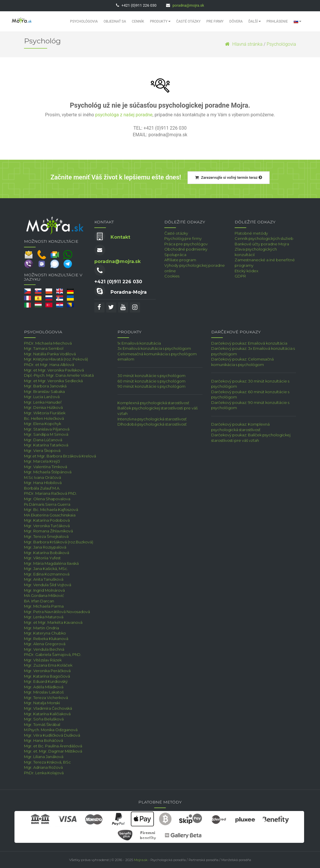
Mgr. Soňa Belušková (44, 719)
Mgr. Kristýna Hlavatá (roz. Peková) (56, 359)
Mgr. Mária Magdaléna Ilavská (51, 563)
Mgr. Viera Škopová (42, 450)
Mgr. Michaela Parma (44, 606)
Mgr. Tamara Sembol (44, 348)
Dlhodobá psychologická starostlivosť (152, 424)
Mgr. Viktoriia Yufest (42, 558)
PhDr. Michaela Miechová (48, 343)
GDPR (240, 276)
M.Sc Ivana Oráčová (43, 477)
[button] (297, 21)
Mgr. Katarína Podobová (47, 520)
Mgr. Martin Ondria (42, 628)
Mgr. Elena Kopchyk (43, 424)
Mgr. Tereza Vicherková (46, 698)
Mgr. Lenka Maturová (44, 617)
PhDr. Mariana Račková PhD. (50, 493)
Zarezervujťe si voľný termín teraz (229, 178)
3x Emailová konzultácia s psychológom (154, 348)
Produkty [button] (160, 21)
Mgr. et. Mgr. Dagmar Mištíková (53, 751)
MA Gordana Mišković (44, 595)
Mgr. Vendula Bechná (44, 649)
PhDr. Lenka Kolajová (44, 773)
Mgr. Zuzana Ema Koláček (48, 665)
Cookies (172, 276)
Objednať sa (115, 21)
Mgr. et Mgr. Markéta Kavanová (53, 622)
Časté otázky (188, 21)
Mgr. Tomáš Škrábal (42, 724)
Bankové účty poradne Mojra (262, 244)
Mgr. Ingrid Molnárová (44, 590)
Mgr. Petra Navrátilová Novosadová (57, 612)
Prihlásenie (277, 21)
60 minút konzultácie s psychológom (151, 381)
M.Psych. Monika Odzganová (51, 730)
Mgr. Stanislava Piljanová (47, 429)
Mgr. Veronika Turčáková (47, 526)
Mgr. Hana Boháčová (44, 740)
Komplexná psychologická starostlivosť (153, 403)
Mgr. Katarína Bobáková (47, 553)
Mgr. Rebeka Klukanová (46, 639)
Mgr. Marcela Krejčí (42, 461)
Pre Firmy (215, 21)
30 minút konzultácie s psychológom (151, 376)
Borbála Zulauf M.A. (42, 488)
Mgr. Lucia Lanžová (42, 397)
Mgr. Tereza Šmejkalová (46, 536)
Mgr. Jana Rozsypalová (45, 547)
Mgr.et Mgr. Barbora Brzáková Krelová (60, 456)
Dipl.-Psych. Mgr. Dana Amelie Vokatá (59, 375)
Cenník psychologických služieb (264, 238)
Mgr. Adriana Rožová (43, 767)
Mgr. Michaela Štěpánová (48, 472)
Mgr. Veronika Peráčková (47, 671)
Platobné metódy (251, 233)
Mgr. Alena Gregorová (45, 644)
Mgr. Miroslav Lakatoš (44, 692)
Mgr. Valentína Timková (46, 467)
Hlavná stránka (244, 44)
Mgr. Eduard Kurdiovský (46, 681)
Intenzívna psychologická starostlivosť (152, 419)
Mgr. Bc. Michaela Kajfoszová (51, 510)
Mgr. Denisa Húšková (43, 407)
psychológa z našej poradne (124, 115)
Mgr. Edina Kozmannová (47, 574)
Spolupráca (175, 255)
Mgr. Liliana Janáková (44, 757)
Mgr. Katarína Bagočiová (47, 676)
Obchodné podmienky (186, 249)
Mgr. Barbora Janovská (45, 386)
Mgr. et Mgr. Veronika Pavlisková (54, 370)
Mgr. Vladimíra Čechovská (48, 708)
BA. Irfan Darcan (39, 601)
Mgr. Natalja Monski (42, 703)
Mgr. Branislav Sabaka (44, 391)
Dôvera (236, 21)
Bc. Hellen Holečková (44, 418)
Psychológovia (84, 21)
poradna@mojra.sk (188, 5)
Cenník (138, 21)
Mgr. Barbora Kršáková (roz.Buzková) (59, 542)
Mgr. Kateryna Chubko (45, 633)
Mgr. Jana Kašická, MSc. (46, 569)
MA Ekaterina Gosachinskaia (50, 515)
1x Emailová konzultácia (139, 343)
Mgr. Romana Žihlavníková (48, 531)
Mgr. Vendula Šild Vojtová (48, 585)
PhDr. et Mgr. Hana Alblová (49, 365)
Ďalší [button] (255, 21)
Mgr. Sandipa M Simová (46, 434)
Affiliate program (180, 260)
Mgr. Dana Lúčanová (43, 440)
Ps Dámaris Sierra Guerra (47, 504)
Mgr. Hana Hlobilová (43, 483)
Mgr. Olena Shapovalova (47, 499)
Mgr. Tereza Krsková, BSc (47, 762)
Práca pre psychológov (186, 244)
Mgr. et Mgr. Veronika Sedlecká (53, 381)
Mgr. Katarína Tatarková (46, 445)
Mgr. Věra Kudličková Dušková (52, 735)
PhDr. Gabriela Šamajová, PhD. (53, 654)
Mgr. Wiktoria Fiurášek (45, 413)
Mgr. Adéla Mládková (44, 687)
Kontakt (120, 237)
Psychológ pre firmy (183, 238)
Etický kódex (247, 271)
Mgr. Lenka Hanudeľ (43, 402)
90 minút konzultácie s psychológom (151, 386)
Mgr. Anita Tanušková (44, 579)
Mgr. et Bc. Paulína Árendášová (53, 746)
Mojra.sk (141, 860)
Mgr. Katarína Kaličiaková (47, 714)
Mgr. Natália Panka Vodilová (50, 354)
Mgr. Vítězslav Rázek (43, 660)
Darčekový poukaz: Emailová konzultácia (249, 343)
